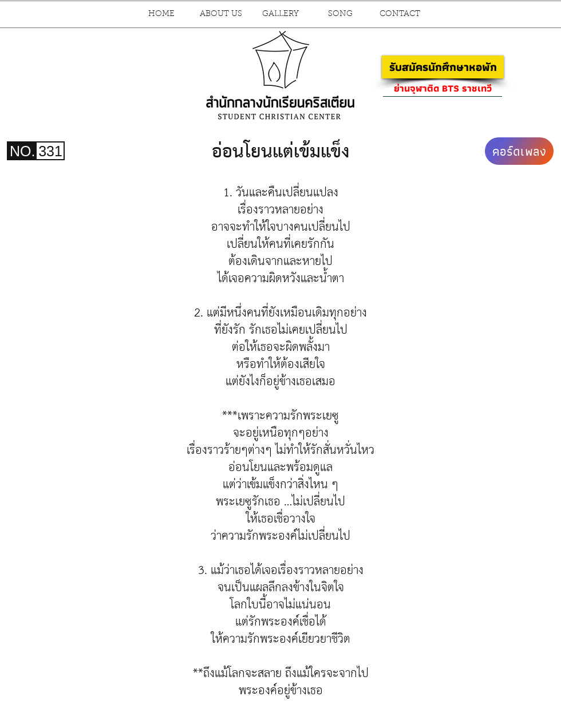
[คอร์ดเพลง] (519, 151)
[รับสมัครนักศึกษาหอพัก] (443, 67)
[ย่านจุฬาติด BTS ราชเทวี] (443, 88)
